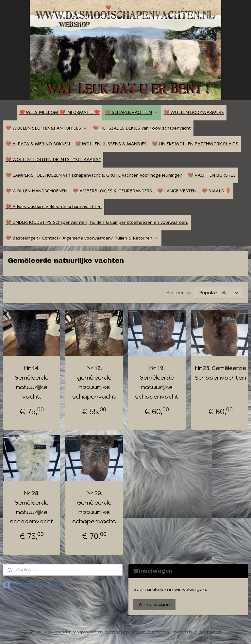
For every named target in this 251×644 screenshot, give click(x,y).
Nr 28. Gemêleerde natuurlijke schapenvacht (32, 507)
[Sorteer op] (218, 293)
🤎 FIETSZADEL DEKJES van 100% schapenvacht (142, 128)
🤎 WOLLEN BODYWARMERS (194, 112)
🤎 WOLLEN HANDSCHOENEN (36, 191)
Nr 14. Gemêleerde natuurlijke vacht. (32, 382)
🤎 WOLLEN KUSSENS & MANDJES (111, 144)
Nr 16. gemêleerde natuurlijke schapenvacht (94, 382)
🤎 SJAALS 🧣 (216, 191)
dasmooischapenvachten (33, 585)
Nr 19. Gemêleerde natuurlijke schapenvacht (157, 382)
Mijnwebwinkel (208, 632)
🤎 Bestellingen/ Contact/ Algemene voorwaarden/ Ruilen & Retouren (82, 238)
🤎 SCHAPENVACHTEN (132, 112)
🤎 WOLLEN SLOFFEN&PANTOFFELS (47, 128)
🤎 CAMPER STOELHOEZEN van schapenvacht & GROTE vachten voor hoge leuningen (94, 175)
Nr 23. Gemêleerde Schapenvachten (220, 373)
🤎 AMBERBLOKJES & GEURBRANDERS (112, 191)
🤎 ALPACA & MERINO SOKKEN (38, 144)
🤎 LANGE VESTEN (177, 191)
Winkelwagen (154, 605)
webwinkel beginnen (150, 632)
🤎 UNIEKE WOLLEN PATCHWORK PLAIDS (195, 144)
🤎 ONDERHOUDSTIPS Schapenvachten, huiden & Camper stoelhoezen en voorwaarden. (97, 222)
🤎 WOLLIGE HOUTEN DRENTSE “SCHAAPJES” (53, 160)
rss (126, 632)
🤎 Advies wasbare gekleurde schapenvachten (54, 207)
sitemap (113, 632)
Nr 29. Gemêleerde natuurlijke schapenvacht (94, 507)
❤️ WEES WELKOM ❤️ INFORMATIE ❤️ (59, 112)
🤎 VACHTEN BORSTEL (212, 175)
